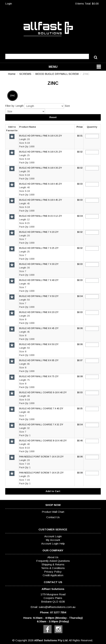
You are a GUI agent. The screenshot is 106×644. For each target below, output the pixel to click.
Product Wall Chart (53, 512)
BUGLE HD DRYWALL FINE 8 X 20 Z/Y (39, 312)
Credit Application (53, 575)
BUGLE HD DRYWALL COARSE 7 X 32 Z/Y (41, 425)
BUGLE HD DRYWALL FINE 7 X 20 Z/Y (39, 232)
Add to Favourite (12, 136)
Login (9, 4)
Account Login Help (53, 543)
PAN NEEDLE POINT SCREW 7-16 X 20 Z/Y (41, 457)
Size (67, 106)
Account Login (53, 536)
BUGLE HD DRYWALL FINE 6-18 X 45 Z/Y (41, 200)
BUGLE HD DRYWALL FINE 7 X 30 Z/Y (39, 264)
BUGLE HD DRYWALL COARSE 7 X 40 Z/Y (41, 409)
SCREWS (25, 74)
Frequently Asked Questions (53, 561)
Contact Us (53, 517)
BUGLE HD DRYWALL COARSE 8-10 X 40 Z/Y (43, 441)
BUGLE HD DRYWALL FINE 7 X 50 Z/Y (39, 296)
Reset (53, 117)
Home (12, 74)
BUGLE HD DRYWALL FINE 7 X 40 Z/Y (39, 280)
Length (20, 106)
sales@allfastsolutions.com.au (57, 607)
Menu (53, 67)
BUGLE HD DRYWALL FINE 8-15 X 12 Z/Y (41, 216)
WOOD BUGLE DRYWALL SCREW (57, 74)
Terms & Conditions (53, 568)
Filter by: (10, 106)
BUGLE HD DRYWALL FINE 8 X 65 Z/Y (39, 360)
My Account (53, 540)
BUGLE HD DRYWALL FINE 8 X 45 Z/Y (39, 328)
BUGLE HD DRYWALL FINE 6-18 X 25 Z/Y (41, 152)
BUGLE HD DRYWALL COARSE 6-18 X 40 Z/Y (43, 392)
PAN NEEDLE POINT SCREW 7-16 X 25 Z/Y (41, 473)
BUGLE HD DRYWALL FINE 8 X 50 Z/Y (39, 344)
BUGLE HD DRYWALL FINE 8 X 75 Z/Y (39, 376)
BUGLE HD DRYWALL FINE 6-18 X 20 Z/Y (41, 136)
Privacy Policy (53, 572)
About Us (53, 557)
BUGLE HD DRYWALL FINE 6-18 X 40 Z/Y (41, 184)
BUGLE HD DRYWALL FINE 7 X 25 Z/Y (39, 248)
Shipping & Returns (53, 564)
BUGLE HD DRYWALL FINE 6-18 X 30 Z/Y (41, 168)
